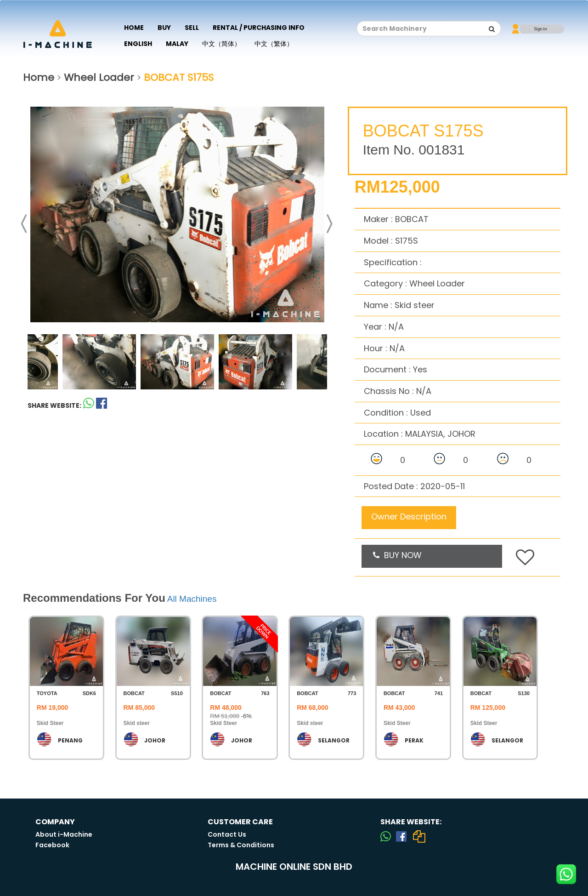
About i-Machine (64, 834)
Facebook (52, 845)
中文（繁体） (274, 44)
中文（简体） (221, 44)
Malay (177, 44)
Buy (164, 28)
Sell (192, 28)
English (138, 44)
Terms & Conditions (241, 845)
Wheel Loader (99, 77)
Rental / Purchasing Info (259, 28)
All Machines (192, 599)
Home (134, 28)
